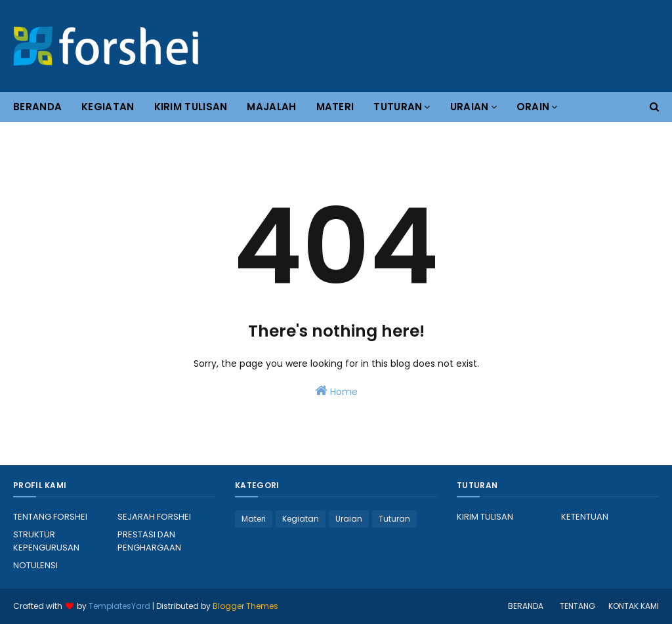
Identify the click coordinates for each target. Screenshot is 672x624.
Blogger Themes (245, 606)
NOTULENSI (35, 565)
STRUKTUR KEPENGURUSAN (46, 541)
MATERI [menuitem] (335, 107)
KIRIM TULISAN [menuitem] (191, 107)
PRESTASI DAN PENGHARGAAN (149, 541)
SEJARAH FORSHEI (154, 517)
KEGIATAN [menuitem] (108, 107)
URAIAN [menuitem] (470, 107)
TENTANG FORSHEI (50, 517)
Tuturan (394, 519)
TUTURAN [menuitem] (398, 107)
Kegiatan (301, 519)
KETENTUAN (585, 517)
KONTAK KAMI (634, 606)
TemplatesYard (119, 606)
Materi (254, 519)
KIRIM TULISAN (485, 517)
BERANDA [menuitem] (37, 107)
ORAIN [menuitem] (533, 107)
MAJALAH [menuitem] (271, 107)
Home (336, 391)
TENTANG (577, 606)
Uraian (349, 519)
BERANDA (526, 606)
